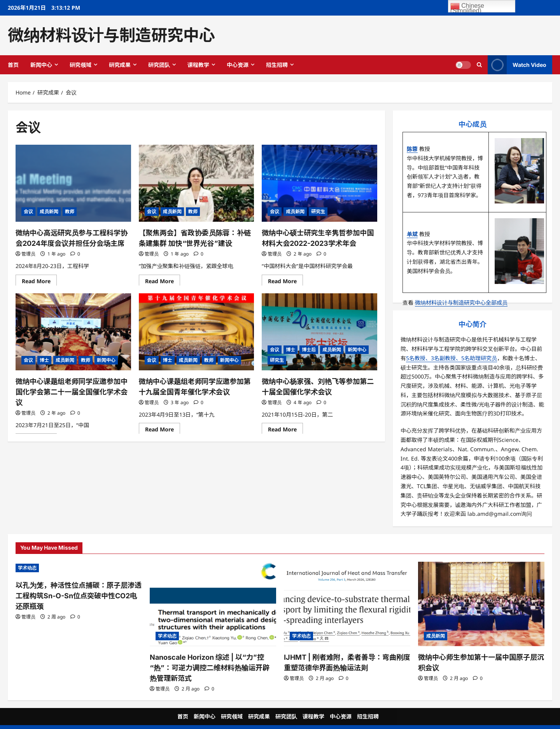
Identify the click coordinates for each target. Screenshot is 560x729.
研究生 (318, 211)
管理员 (28, 251)
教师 (70, 211)
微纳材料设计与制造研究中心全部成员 (461, 302)
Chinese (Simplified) (467, 7)
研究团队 (159, 65)
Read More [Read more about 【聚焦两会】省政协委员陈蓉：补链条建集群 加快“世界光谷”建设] (163, 280)
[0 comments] (75, 251)
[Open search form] (479, 65)
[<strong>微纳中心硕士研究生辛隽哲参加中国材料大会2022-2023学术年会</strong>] (319, 183)
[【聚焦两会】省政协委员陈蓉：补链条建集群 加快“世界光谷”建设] (197, 183)
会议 (28, 211)
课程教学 (198, 65)
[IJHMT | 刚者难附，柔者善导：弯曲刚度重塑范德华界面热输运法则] (347, 604)
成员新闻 (49, 211)
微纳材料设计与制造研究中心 (111, 35)
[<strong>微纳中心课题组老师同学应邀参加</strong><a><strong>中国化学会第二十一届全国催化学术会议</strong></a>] (73, 332)
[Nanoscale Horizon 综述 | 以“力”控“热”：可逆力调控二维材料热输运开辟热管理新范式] (213, 604)
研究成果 (120, 65)
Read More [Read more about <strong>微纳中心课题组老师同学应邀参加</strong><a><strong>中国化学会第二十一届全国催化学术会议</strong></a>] (39, 428)
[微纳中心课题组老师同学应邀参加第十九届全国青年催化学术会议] (197, 332)
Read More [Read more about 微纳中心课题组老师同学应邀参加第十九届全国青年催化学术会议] (163, 428)
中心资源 (238, 65)
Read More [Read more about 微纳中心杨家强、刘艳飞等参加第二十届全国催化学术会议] (285, 428)
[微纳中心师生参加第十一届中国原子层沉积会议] (481, 604)
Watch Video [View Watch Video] (517, 65)
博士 (44, 360)
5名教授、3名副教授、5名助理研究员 (451, 358)
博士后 (309, 350)
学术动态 (27, 568)
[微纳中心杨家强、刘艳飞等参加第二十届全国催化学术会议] (319, 332)
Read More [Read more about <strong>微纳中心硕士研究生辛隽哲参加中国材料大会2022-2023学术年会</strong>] (285, 280)
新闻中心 (41, 65)
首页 (13, 65)
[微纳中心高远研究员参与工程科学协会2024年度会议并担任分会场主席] (73, 183)
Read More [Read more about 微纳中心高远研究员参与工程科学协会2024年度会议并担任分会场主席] (39, 280)
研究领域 (80, 65)
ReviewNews (313, 721)
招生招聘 (277, 65)
